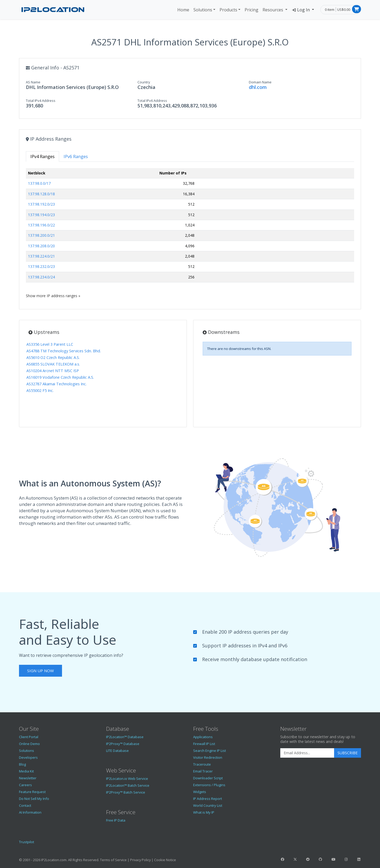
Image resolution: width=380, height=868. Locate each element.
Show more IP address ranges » (53, 296)
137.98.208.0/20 (41, 246)
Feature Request (32, 792)
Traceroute (202, 764)
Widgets (200, 792)
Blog (22, 764)
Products (228, 10)
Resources (273, 10)
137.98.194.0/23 (41, 215)
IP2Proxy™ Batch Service (126, 792)
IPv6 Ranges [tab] (76, 156)
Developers (28, 757)
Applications (203, 737)
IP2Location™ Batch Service (128, 785)
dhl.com (258, 87)
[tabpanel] (190, 233)
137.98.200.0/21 (41, 235)
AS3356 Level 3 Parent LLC (50, 344)
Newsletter (28, 778)
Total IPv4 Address (41, 101)
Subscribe (348, 753)
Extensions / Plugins (209, 785)
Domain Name (260, 82)
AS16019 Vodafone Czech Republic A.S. (60, 377)
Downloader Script (208, 778)
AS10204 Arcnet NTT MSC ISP (53, 371)
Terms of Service (113, 860)
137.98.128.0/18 (41, 194)
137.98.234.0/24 (41, 277)
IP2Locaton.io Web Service (127, 779)
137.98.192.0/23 (41, 204)
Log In (301, 10)
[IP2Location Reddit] (308, 859)
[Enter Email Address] (307, 753)
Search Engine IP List (210, 751)
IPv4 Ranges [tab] (42, 156)
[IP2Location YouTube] (333, 859)
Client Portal (29, 737)
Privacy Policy (140, 860)
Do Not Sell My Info (34, 799)
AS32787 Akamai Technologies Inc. (56, 384)
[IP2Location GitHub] (321, 859)
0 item (330, 10)
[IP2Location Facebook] (282, 859)
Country (144, 82)
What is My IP (204, 812)
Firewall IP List (204, 744)
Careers (25, 785)
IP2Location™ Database (125, 737)
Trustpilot (27, 842)
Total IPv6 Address (152, 101)
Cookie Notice (165, 860)
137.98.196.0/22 (41, 225)
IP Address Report (208, 799)
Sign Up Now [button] (41, 671)
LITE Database (117, 751)
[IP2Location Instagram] (346, 859)
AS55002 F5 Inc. (40, 390)
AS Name (33, 82)
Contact (25, 805)
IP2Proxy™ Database (123, 744)
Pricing (251, 10)
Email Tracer (203, 771)
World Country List (208, 805)
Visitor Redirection (208, 757)
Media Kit (26, 771)
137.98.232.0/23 (41, 266)
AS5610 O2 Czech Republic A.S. (53, 357)
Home (183, 10)
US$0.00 (344, 10)
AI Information (30, 812)
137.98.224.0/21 (41, 256)
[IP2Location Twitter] (295, 859)
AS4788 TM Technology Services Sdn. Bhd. (64, 351)
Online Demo (29, 744)
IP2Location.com (54, 860)
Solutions (203, 10)
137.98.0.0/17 (39, 183)
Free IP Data (116, 820)
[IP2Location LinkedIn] (359, 859)
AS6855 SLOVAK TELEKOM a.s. (53, 364)
